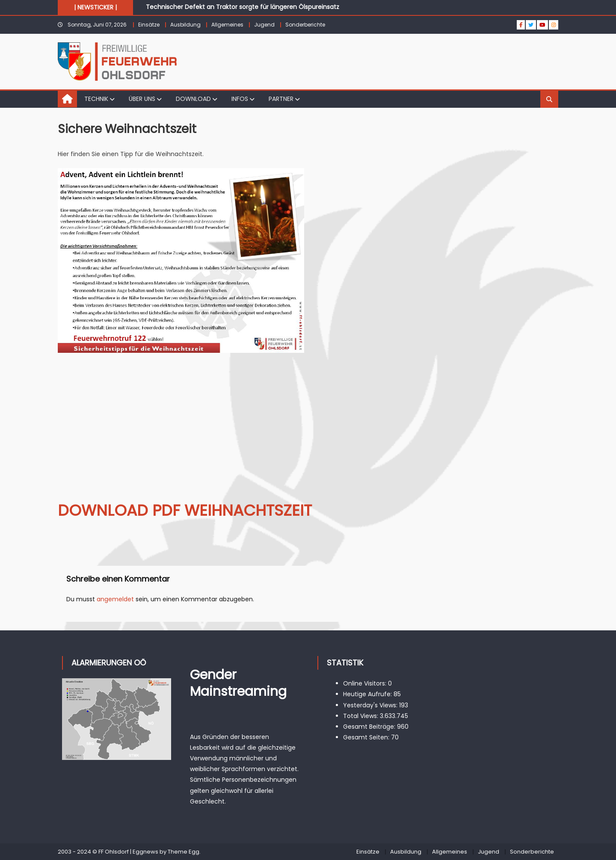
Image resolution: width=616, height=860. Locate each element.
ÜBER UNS (142, 99)
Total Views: (361, 716)
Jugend (264, 25)
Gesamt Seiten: (367, 737)
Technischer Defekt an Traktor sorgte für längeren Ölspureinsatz (243, 7)
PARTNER (281, 99)
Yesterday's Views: (371, 705)
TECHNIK (96, 99)
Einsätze (149, 25)
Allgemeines (227, 25)
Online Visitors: (366, 683)
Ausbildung (185, 25)
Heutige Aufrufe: (368, 694)
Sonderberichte (305, 25)
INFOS (240, 99)
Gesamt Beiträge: (370, 727)
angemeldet (115, 599)
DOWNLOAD (193, 99)
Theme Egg (184, 852)
